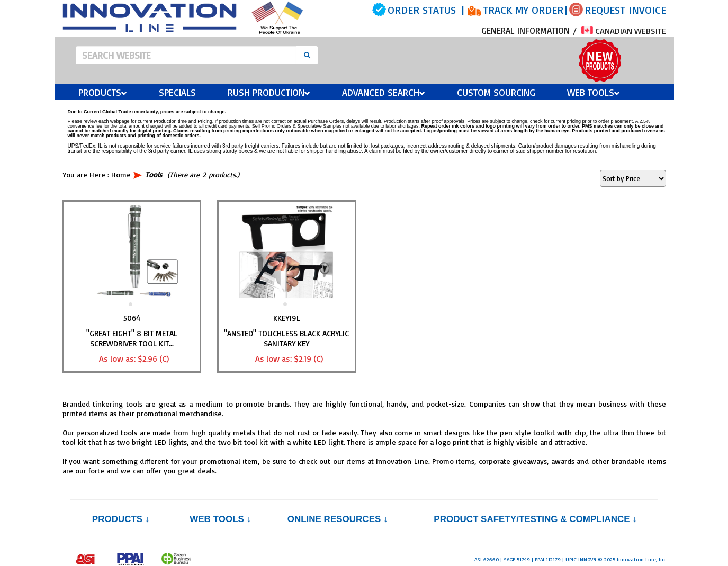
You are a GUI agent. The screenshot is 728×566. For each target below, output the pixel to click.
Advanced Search (384, 92)
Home (121, 174)
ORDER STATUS (422, 10)
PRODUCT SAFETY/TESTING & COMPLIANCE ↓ (535, 519)
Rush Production (269, 92)
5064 (132, 318)
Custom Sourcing (496, 92)
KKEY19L (287, 318)
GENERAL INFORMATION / (531, 30)
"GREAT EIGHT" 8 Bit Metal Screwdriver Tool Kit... (132, 338)
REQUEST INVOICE (625, 10)
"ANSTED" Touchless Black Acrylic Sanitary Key (286, 338)
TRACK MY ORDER (523, 10)
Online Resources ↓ (338, 519)
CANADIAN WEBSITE (624, 31)
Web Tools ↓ (220, 519)
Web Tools (594, 92)
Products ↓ (121, 519)
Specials (177, 92)
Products (103, 92)
